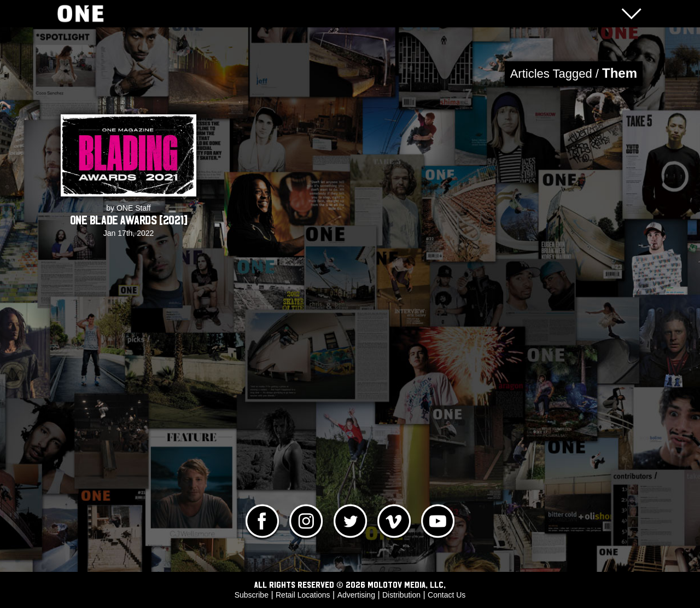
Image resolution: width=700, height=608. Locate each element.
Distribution (401, 595)
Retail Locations (303, 595)
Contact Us (447, 595)
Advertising (356, 595)
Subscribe (252, 595)
